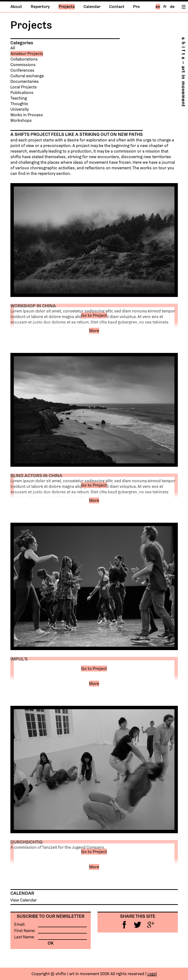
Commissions (23, 65)
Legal (152, 974)
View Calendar (24, 900)
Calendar (92, 7)
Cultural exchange (27, 76)
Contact (117, 7)
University (20, 109)
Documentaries (25, 82)
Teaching (19, 98)
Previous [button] (30, 240)
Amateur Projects (27, 54)
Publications (22, 93)
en (158, 7)
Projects (67, 7)
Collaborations (24, 59)
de (172, 7)
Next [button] (158, 240)
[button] (94, 334)
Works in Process (27, 115)
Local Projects (24, 87)
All (13, 48)
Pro (136, 7)
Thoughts (19, 104)
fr (165, 7)
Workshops (21, 121)
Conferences (22, 70)
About (16, 7)
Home (183, 72)
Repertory (40, 7)
